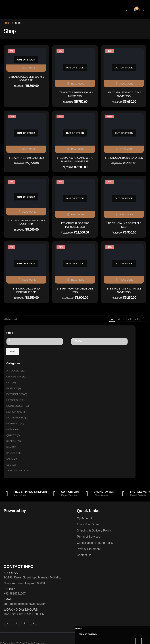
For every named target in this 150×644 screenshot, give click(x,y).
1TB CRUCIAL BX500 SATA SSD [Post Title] (124, 158)
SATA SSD (12, 457)
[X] (16, 627)
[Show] (17, 319)
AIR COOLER (14, 371)
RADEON (12, 445)
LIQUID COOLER (16, 408)
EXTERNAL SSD (15, 396)
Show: (7, 319)
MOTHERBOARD (16, 420)
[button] (139, 641)
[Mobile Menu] (143, 9)
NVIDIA (10, 432)
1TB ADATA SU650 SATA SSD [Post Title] (26, 158)
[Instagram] (25, 627)
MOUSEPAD (13, 426)
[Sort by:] (112, 634)
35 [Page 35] (137, 319)
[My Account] (127, 9)
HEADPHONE (14, 402)
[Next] (143, 319)
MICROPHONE (15, 414)
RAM (9, 451)
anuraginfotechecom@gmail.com (25, 609)
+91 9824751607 (15, 598)
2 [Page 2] (119, 319)
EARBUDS (12, 389)
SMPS (10, 463)
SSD (9, 469)
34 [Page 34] (129, 319)
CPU (9, 383)
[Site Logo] (26, 9)
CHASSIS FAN (14, 377)
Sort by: (79, 628)
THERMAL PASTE (16, 475)
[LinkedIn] (34, 627)
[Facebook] (8, 627)
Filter (13, 352)
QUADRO (12, 438)
